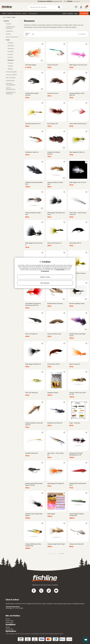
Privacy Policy (60, 270)
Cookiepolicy (45, 271)
